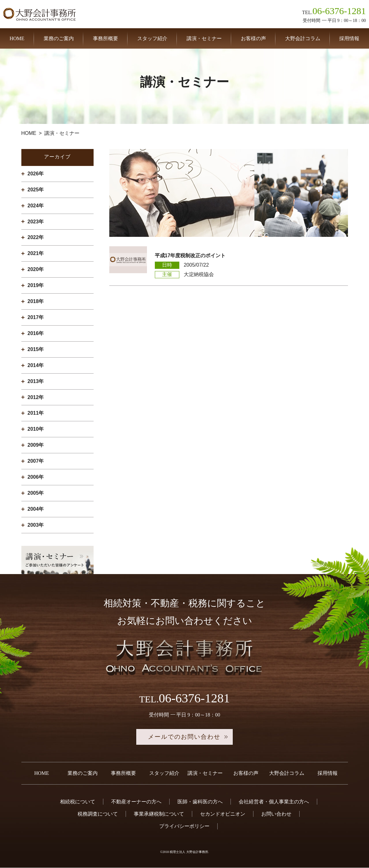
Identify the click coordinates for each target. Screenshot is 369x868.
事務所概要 (106, 38)
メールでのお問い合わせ (185, 737)
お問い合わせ (276, 815)
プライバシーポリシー (184, 827)
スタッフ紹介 (152, 38)
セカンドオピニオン (223, 815)
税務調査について (98, 815)
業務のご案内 (59, 38)
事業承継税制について (159, 815)
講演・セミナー (204, 38)
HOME (17, 38)
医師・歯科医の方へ (200, 802)
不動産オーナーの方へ (136, 802)
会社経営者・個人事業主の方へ (274, 802)
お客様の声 (253, 38)
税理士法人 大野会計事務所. (189, 852)
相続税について (78, 802)
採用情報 (349, 38)
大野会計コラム (303, 38)
